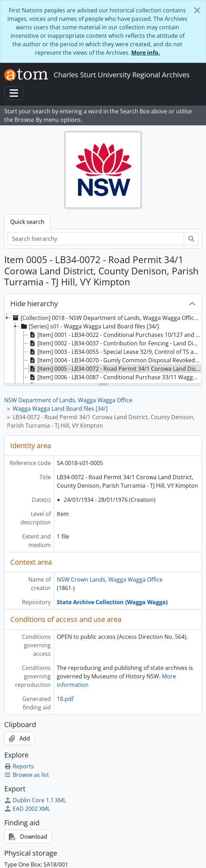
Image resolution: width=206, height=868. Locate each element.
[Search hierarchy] (96, 239)
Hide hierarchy (34, 304)
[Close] (197, 10)
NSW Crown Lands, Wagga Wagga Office (110, 579)
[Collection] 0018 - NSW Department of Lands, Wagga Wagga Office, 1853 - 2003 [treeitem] (106, 318)
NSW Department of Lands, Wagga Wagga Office (68, 400)
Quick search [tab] (27, 222)
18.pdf (65, 699)
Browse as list (27, 775)
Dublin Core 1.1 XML (35, 800)
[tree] (103, 349)
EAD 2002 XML (27, 809)
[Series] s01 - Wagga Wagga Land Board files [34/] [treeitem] (89, 326)
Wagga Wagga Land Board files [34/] (60, 409)
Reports (19, 766)
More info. (146, 53)
